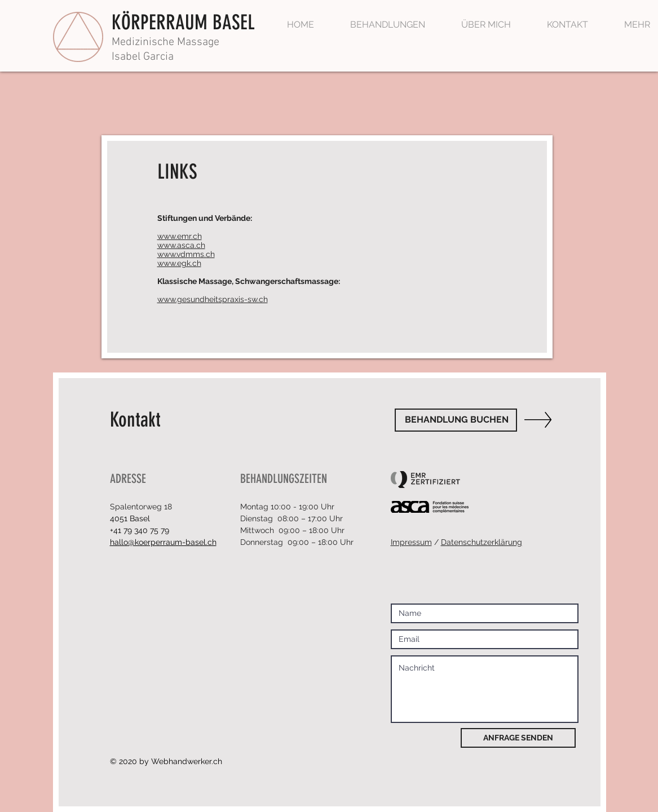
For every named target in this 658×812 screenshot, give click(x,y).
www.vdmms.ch (186, 254)
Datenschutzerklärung (482, 542)
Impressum (411, 542)
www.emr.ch (180, 236)
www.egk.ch (179, 263)
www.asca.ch (181, 245)
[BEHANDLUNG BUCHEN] (456, 420)
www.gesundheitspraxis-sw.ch (213, 299)
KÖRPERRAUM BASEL (183, 22)
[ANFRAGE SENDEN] (518, 738)
